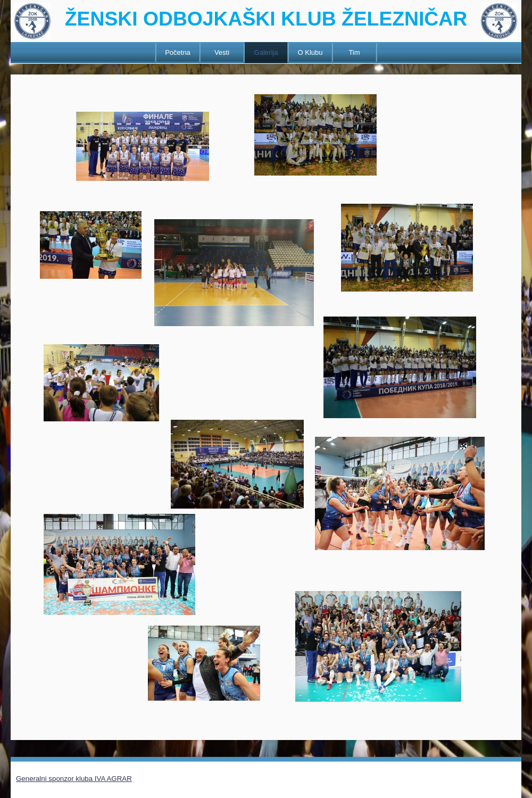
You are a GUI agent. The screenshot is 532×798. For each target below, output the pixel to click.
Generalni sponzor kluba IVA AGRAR (74, 779)
